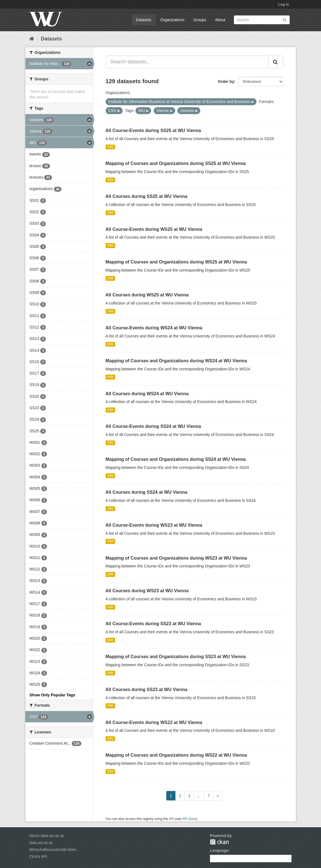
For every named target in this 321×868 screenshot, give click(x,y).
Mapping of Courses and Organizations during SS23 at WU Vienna (176, 657)
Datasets (143, 20)
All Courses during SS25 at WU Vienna (147, 196)
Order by (226, 81)
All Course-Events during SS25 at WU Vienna (153, 130)
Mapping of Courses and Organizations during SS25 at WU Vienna (176, 163)
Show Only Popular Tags (53, 695)
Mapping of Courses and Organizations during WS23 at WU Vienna (176, 558)
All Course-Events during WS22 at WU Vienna (154, 722)
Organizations (172, 20)
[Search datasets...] (187, 62)
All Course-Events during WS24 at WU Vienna (154, 328)
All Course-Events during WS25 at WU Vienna (154, 229)
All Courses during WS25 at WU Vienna (147, 295)
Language (219, 850)
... (199, 796)
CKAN (219, 842)
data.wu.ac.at (41, 843)
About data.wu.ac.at (47, 836)
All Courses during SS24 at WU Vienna (147, 492)
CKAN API (38, 857)
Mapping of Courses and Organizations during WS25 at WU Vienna (176, 262)
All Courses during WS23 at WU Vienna (147, 591)
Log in (284, 4)
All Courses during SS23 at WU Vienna (147, 690)
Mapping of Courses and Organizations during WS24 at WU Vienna (176, 361)
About (220, 20)
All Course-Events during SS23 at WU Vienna (153, 624)
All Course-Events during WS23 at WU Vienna (154, 525)
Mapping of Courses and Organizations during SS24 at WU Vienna (176, 459)
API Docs (189, 819)
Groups (200, 20)
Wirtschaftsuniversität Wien (53, 850)
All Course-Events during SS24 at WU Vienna (153, 426)
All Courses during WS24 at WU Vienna (147, 394)
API (171, 819)
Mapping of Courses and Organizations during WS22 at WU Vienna (176, 755)
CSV (110, 147)
